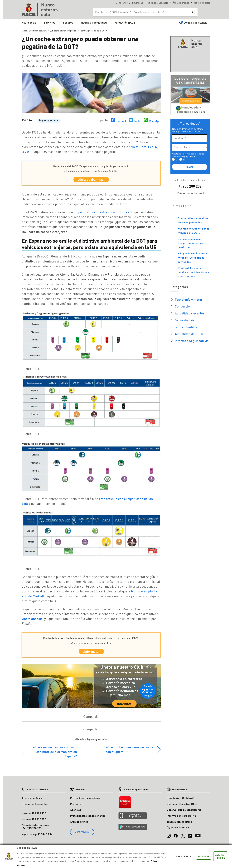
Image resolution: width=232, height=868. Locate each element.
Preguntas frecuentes (35, 806)
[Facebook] (176, 836)
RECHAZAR (204, 856)
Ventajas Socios (202, 3)
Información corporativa (181, 818)
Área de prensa (181, 3)
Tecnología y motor (189, 299)
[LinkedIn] (190, 836)
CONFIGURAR (183, 856)
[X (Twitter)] (183, 836)
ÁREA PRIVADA (82, 834)
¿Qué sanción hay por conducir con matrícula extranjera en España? (55, 754)
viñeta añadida (32, 620)
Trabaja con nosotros (179, 824)
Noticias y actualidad (94, 23)
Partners (75, 806)
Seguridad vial (185, 320)
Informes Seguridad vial (192, 341)
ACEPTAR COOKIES (220, 856)
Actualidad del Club (189, 334)
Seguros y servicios (49, 121)
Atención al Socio (32, 800)
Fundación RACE (125, 23)
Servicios (50, 23)
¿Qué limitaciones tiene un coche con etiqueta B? (129, 751)
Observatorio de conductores (184, 812)
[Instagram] (169, 836)
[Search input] (142, 12)
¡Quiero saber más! (91, 180)
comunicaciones (191, 154)
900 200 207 (192, 186)
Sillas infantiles (186, 327)
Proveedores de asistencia (86, 800)
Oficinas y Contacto (158, 3)
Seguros (68, 23)
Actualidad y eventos (190, 313)
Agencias (76, 812)
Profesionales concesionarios (88, 818)
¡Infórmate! (91, 653)
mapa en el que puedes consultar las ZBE (104, 213)
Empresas (138, 3)
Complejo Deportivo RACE (182, 806)
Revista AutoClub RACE (181, 800)
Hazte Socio (29, 23)
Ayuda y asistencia (196, 23)
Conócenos (122, 3)
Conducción (183, 306)
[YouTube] (198, 836)
